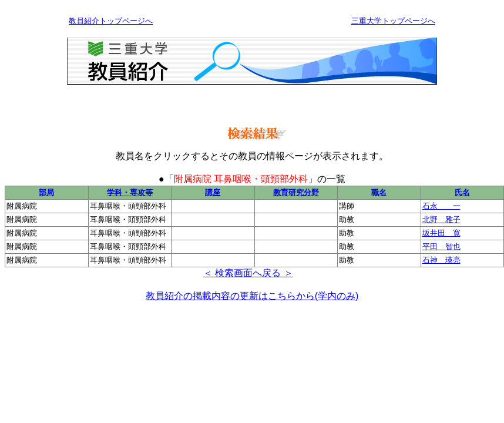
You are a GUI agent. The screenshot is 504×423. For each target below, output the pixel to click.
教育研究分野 (296, 192)
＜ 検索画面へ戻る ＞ (248, 273)
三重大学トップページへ (393, 21)
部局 (46, 192)
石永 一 (441, 206)
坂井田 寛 (441, 233)
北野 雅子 (441, 219)
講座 (213, 192)
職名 (379, 192)
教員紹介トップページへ (111, 21)
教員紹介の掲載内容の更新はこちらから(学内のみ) (252, 296)
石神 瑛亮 (441, 260)
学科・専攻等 (130, 192)
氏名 (462, 192)
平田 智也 (441, 246)
